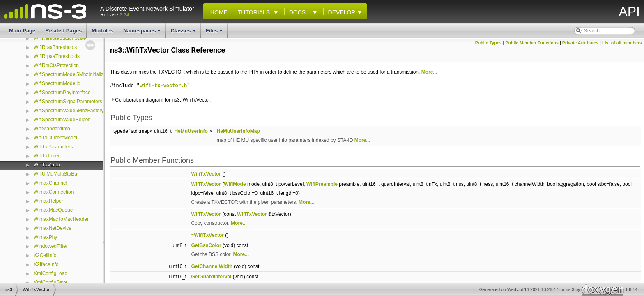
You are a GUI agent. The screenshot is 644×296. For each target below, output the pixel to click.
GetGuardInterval (211, 277)
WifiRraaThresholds (55, 47)
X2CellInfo (45, 255)
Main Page (22, 31)
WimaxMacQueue (53, 210)
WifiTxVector (47, 165)
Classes (184, 33)
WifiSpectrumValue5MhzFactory (69, 111)
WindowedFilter (51, 246)
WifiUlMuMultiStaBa (55, 174)
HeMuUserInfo (191, 131)
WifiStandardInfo (52, 129)
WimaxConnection (54, 192)
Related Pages (63, 31)
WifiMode (235, 184)
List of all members (622, 43)
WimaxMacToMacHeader (61, 219)
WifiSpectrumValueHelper (62, 120)
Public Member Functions (532, 43)
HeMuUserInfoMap (238, 131)
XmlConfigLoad (51, 273)
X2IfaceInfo (46, 264)
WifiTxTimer (47, 156)
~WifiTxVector (207, 235)
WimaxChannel (50, 183)
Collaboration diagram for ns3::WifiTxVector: (161, 100)
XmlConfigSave (51, 282)
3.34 (124, 15)
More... (429, 72)
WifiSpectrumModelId (57, 83)
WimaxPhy (45, 237)
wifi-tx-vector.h (163, 86)
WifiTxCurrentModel (55, 138)
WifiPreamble (322, 184)
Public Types (489, 43)
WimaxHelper (48, 201)
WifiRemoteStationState (60, 38)
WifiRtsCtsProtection (56, 65)
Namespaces (143, 33)
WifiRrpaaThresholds (57, 56)
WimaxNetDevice (53, 228)
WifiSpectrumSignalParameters (68, 102)
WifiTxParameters (53, 147)
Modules (102, 31)
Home (217, 12)
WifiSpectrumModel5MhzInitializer (71, 74)
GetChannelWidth (212, 266)
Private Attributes (580, 43)
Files (215, 33)
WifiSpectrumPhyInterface (62, 92)
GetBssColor (206, 245)
